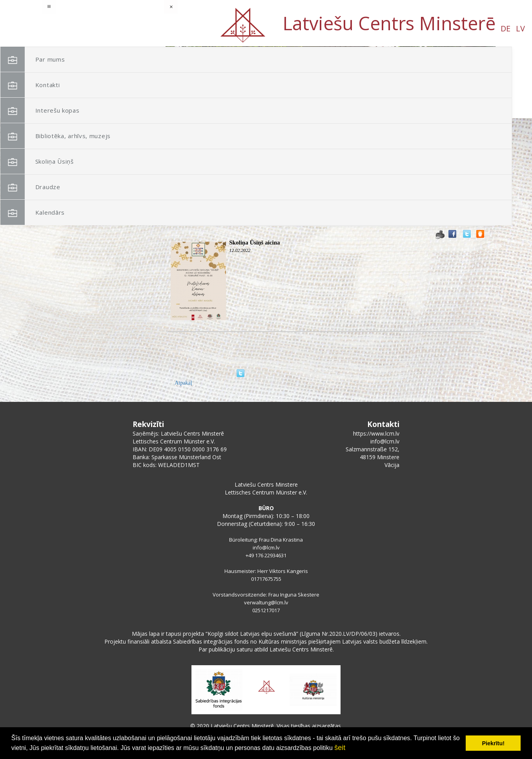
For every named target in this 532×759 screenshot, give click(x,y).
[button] (472, 97)
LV (82, 28)
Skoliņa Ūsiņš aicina (254, 243)
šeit (340, 748)
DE (67, 28)
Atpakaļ (183, 383)
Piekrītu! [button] (493, 743)
